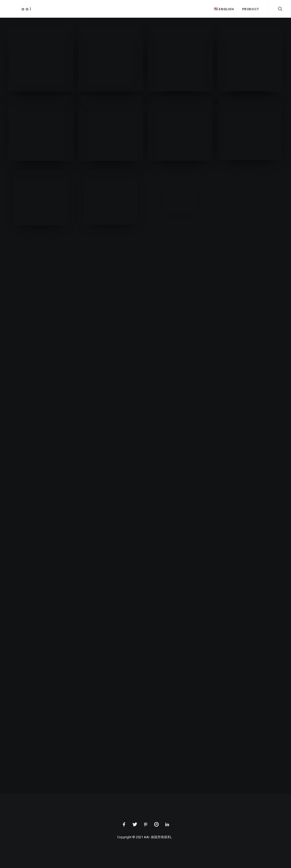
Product (251, 9)
